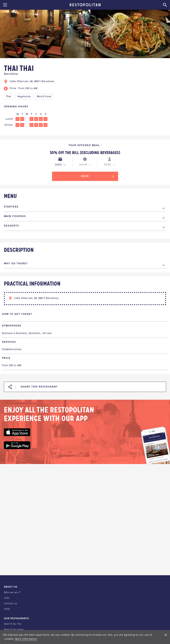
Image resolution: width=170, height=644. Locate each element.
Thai (9, 97)
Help (7, 609)
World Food (44, 97)
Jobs (7, 598)
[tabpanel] (45, 35)
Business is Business (14, 333)
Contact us (10, 604)
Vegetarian (24, 97)
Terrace (47, 333)
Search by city (13, 624)
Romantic (35, 333)
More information (26, 639)
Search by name (14, 630)
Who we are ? (12, 593)
